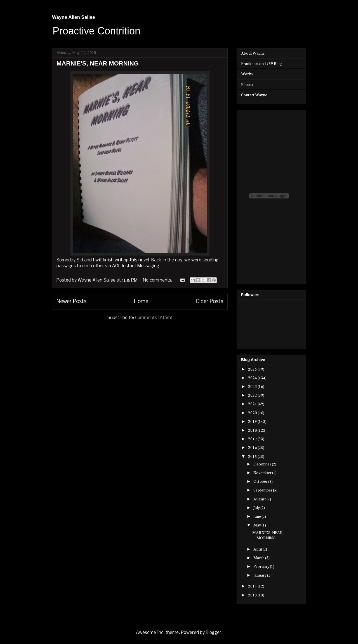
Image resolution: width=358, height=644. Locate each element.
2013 (253, 595)
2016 (253, 447)
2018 (253, 430)
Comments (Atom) (154, 318)
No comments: (158, 280)
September (263, 490)
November (263, 472)
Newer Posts (71, 302)
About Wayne (253, 53)
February (262, 566)
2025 (253, 369)
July (257, 507)
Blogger (214, 633)
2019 (253, 421)
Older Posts (209, 302)
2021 (253, 404)
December (263, 464)
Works (247, 74)
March (259, 558)
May (257, 525)
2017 (253, 439)
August (260, 499)
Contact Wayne (254, 95)
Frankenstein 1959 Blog (262, 63)
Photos (247, 84)
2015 (253, 456)
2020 (253, 413)
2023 (253, 386)
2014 (253, 586)
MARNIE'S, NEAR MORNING (98, 63)
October (261, 481)
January (260, 575)
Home (141, 302)
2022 (253, 395)
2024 (253, 378)
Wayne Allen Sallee (74, 17)
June (257, 516)
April (258, 549)
